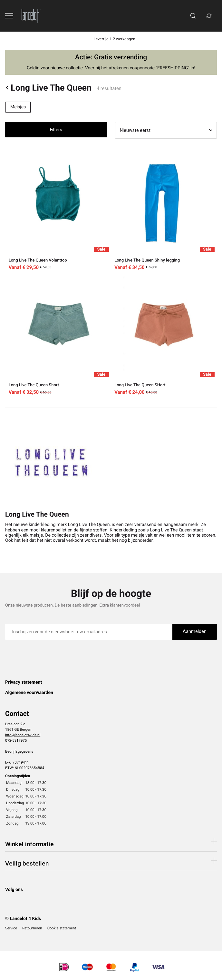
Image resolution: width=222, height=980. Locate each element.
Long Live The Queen (48, 88)
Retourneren (32, 928)
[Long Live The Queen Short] (58, 336)
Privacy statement (24, 682)
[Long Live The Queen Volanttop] (58, 211)
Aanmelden (195, 631)
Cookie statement (62, 928)
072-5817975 (16, 740)
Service (11, 928)
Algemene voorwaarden (29, 693)
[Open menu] (9, 16)
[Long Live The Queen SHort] (164, 336)
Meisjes (18, 107)
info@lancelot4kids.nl (23, 735)
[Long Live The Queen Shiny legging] (164, 211)
